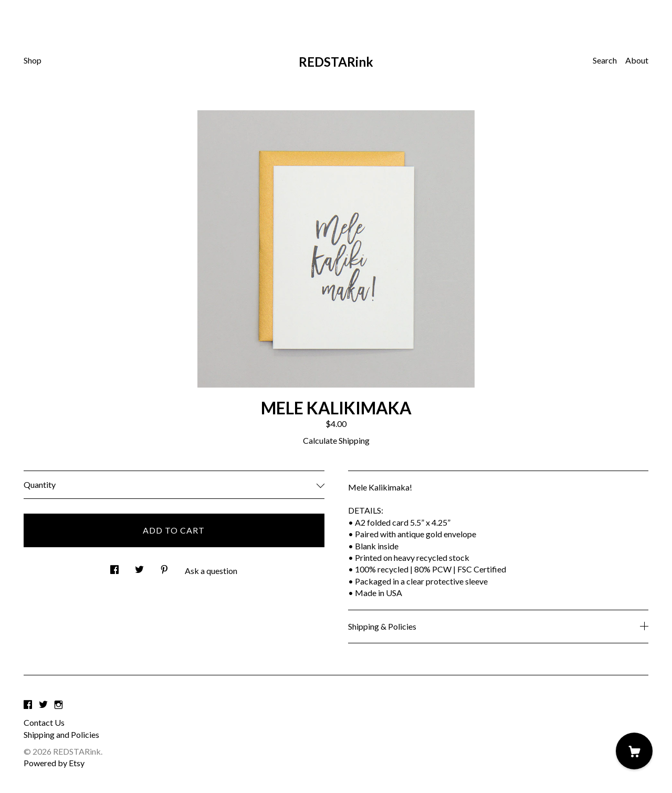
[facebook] (28, 705)
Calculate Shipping (336, 440)
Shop (33, 60)
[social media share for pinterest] (164, 566)
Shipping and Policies (61, 734)
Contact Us (44, 722)
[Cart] (634, 751)
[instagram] (59, 705)
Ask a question (211, 571)
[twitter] (43, 705)
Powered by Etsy (54, 763)
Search (605, 60)
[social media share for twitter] (139, 566)
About (637, 60)
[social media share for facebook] (114, 566)
